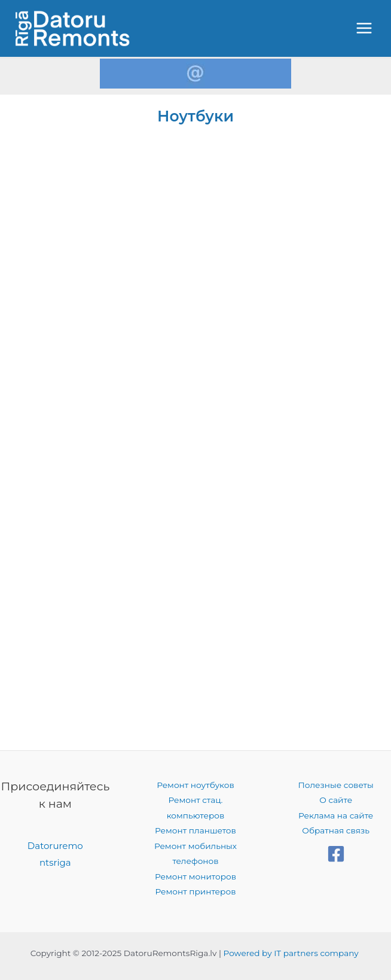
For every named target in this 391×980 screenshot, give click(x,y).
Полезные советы (336, 785)
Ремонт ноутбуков (195, 785)
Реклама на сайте (336, 815)
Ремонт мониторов (195, 876)
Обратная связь (336, 830)
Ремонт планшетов (195, 830)
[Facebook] (336, 854)
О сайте (336, 800)
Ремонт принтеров (196, 891)
